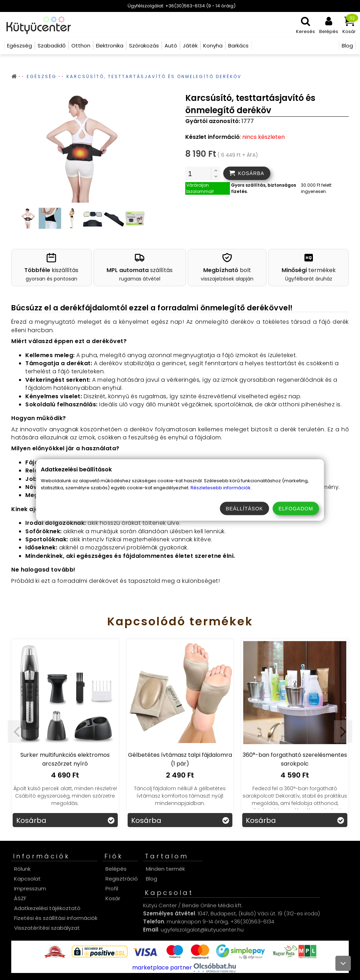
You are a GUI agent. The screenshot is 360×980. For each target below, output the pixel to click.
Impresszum (30, 888)
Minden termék (165, 869)
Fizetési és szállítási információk (56, 918)
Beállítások (244, 509)
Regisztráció (122, 879)
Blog (152, 879)
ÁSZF (20, 898)
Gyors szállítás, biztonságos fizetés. (263, 188)
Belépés (116, 869)
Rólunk (22, 869)
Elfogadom (296, 509)
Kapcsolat (27, 879)
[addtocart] (247, 173)
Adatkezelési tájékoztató (47, 908)
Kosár (113, 898)
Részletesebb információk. (221, 488)
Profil (112, 888)
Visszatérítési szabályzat (47, 928)
